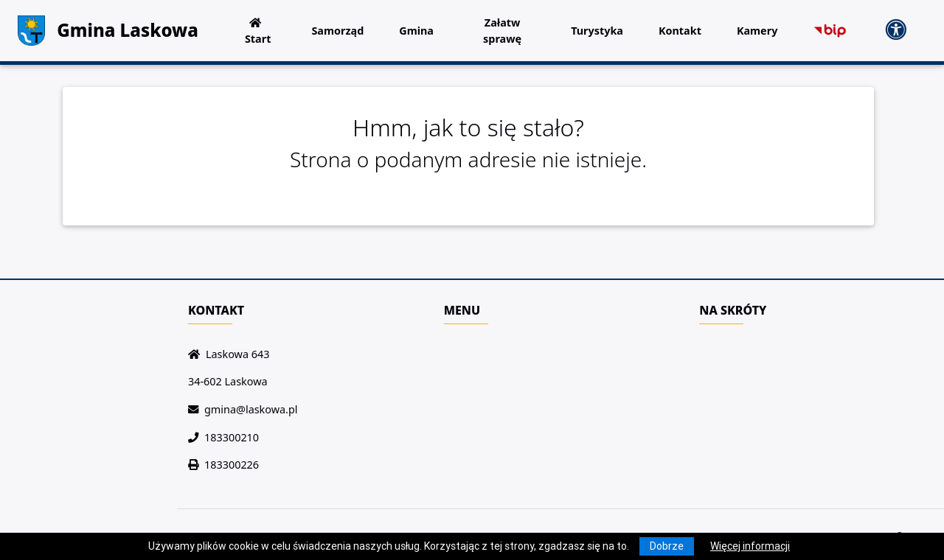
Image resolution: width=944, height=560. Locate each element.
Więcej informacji (750, 546)
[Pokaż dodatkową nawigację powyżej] (896, 31)
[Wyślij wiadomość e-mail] (196, 409)
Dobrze (667, 546)
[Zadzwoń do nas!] (196, 437)
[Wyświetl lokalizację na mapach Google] (197, 354)
